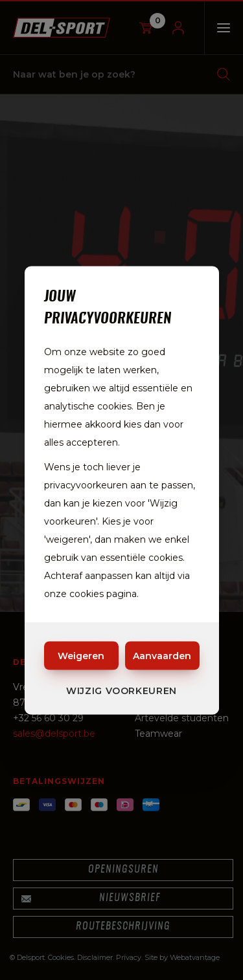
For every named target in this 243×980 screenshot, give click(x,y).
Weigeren (81, 655)
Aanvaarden (162, 655)
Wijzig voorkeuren (121, 690)
